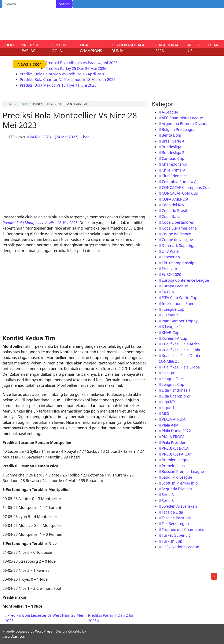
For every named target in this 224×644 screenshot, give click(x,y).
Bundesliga (171, 147)
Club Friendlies (175, 176)
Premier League (175, 460)
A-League (170, 112)
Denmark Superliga (179, 245)
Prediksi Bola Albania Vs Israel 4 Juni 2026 (81, 63)
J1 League (170, 315)
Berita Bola (171, 135)
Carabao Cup (173, 158)
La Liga (168, 373)
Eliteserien (171, 257)
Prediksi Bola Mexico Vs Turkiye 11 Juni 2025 (58, 85)
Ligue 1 (23, 104)
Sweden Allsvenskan (179, 506)
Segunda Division (177, 489)
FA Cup (168, 292)
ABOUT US (194, 48)
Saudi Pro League (177, 477)
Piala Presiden (174, 442)
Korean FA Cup (174, 338)
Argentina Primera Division (185, 123)
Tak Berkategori (175, 524)
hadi (87, 137)
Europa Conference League (185, 280)
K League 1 (171, 327)
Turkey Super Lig (176, 535)
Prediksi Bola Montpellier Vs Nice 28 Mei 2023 (40, 223)
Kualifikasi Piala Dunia (181, 350)
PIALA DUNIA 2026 (167, 48)
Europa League (175, 286)
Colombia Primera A (179, 181)
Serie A (168, 494)
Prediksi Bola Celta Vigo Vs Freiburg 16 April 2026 (63, 74)
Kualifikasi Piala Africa (181, 344)
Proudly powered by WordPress (27, 631)
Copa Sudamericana (179, 228)
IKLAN (214, 45)
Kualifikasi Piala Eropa (181, 367)
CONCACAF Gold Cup (180, 193)
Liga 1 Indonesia (176, 390)
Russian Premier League (183, 471)
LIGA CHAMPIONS (91, 48)
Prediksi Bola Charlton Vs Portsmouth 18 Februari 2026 (68, 79)
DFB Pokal (170, 251)
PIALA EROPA (173, 437)
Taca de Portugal (176, 518)
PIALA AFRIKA (173, 419)
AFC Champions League (182, 118)
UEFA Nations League (180, 547)
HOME (11, 45)
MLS (165, 413)
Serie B (168, 500)
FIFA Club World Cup (179, 298)
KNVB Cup (170, 332)
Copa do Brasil (174, 211)
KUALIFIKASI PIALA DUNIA (128, 48)
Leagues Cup (173, 384)
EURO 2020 (171, 274)
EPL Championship (178, 263)
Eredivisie (170, 269)
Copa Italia (171, 216)
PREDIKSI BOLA (60, 48)
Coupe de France (176, 234)
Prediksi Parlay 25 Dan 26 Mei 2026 (76, 68)
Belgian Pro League (179, 129)
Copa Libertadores (178, 222)
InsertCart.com (14, 636)
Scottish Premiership (180, 483)
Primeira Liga (173, 466)
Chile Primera (173, 170)
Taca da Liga (172, 512)
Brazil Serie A (173, 141)
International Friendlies (182, 303)
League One (172, 379)
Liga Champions (176, 396)
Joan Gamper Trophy (180, 321)
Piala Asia (170, 425)
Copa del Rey (173, 205)
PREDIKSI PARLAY (30, 48)
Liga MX (168, 402)
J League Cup (173, 309)
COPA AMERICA (175, 199)
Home (9, 104)
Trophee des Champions (183, 529)
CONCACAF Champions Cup (186, 187)
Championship (174, 164)
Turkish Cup (172, 541)
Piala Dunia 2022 (176, 431)
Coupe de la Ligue (177, 240)
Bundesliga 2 (173, 152)
